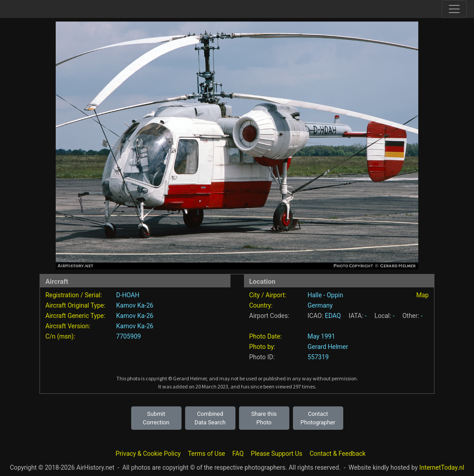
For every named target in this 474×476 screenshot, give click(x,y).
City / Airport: (268, 295)
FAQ (238, 454)
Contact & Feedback (338, 454)
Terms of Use (206, 454)
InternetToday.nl (442, 467)
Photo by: (262, 347)
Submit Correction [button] (156, 418)
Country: (261, 305)
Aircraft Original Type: (75, 305)
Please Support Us (277, 454)
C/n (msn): (60, 336)
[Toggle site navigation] (454, 9)
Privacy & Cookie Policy (148, 454)
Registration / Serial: (74, 295)
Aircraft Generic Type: (75, 316)
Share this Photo (264, 418)
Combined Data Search (210, 418)
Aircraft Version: (68, 326)
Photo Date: (266, 336)
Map (422, 295)
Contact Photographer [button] (318, 418)
